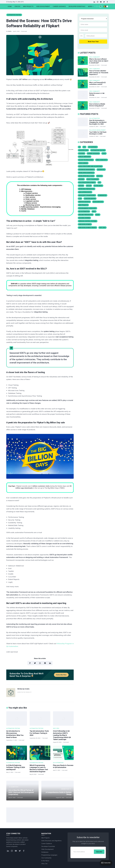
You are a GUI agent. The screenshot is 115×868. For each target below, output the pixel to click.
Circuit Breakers (85, 157)
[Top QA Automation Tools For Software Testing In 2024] (40, 718)
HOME (10, 6)
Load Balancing (90, 199)
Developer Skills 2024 (86, 176)
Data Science (83, 163)
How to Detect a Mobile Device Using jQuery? (97, 105)
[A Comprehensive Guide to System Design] (57, 791)
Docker (81, 179)
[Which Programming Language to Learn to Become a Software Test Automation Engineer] (40, 753)
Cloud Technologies (86, 160)
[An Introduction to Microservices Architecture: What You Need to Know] (17, 718)
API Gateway (93, 147)
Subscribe (99, 852)
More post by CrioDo (24, 692)
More (91, 6)
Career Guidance (59, 6)
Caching (82, 153)
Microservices (98, 202)
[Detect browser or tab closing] (83, 95)
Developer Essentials (77, 6)
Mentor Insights (84, 202)
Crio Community (95, 57)
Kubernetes (102, 195)
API (84, 147)
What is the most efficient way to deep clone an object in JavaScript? (99, 61)
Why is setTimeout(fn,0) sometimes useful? (97, 83)
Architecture (83, 150)
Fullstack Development (97, 130)
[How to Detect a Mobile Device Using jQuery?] (83, 106)
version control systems (88, 221)
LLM (80, 199)
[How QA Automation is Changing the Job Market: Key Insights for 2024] (83, 122)
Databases (101, 170)
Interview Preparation (87, 189)
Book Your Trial (93, 42)
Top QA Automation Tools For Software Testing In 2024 (39, 733)
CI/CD (104, 153)
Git (99, 182)
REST (94, 211)
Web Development (43, 6)
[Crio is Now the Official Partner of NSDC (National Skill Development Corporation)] (22, 791)
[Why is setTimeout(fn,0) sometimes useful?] (83, 84)
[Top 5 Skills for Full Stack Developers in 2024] (83, 134)
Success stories (84, 218)
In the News (98, 186)
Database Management (87, 170)
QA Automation (58, 763)
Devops (100, 176)
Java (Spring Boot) (85, 192)
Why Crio (56, 728)
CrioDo (10, 31)
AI (79, 147)
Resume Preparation (86, 215)
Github (81, 186)
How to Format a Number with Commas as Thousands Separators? (99, 73)
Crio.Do (17, 6)
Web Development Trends (87, 228)
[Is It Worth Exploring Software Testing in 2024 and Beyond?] (17, 753)
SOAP (98, 215)
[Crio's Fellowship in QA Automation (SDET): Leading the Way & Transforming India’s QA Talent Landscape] (63, 718)
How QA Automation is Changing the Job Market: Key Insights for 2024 (98, 122)
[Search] (101, 6)
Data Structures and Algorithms (90, 166)
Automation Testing (14, 15)
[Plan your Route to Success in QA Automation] (63, 753)
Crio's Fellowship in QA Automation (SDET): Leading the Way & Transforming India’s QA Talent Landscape (62, 735)
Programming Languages (87, 208)
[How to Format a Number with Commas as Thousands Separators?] (83, 73)
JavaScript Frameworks (87, 195)
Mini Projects (28, 6)
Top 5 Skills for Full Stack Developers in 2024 (98, 133)
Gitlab (89, 186)
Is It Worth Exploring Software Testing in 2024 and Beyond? (16, 767)
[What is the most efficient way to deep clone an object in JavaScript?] (83, 61)
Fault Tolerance (93, 179)
